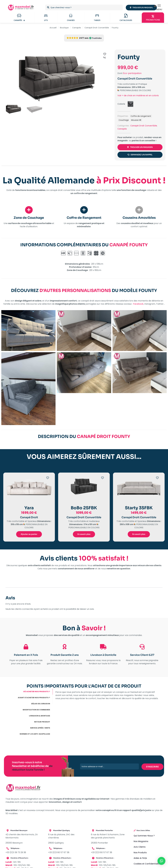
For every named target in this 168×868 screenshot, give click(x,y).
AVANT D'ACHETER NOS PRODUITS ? (34, 698)
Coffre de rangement (141, 116)
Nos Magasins (141, 842)
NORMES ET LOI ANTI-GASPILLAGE (35, 734)
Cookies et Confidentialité (147, 864)
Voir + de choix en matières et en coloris (138, 96)
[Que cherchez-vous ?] (84, 7)
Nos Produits (140, 853)
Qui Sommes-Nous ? (144, 836)
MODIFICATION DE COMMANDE (36, 710)
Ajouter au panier (29, 535)
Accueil (53, 28)
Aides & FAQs (140, 859)
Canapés (77, 28)
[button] (105, 57)
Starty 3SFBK (139, 508)
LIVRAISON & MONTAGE (40, 716)
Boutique (64, 28)
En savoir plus (84, 535)
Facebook (138, 304)
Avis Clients (140, 847)
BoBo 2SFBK (84, 508)
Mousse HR (136, 120)
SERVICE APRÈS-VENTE (40, 728)
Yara (29, 508)
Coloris (121, 104)
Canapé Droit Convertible (97, 28)
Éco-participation (132, 73)
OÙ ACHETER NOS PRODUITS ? (37, 692)
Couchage (124, 120)
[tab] (29, 692)
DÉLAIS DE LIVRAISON (41, 704)
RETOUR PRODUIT (42, 722)
